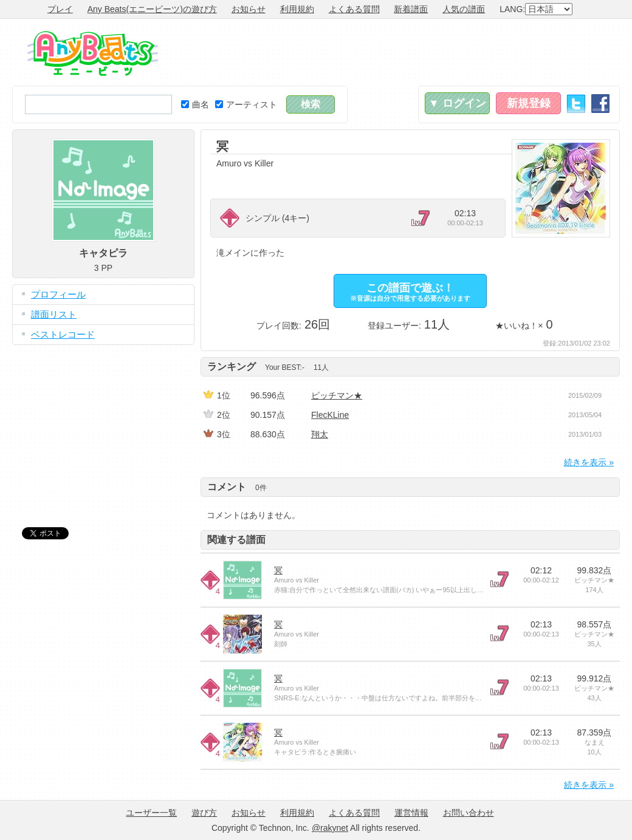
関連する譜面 (236, 540)
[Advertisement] (399, 52)
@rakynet (330, 828)
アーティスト (246, 104)
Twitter (576, 104)
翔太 (320, 434)
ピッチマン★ (337, 395)
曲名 (195, 104)
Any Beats (93, 53)
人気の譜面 (464, 9)
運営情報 (411, 813)
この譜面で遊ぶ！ (410, 292)
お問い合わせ (469, 813)
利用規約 (297, 9)
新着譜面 (411, 9)
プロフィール (58, 294)
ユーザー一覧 (151, 813)
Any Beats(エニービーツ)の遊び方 (152, 9)
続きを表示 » (589, 462)
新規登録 (529, 103)
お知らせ (249, 9)
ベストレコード (63, 334)
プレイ (60, 9)
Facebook (600, 104)
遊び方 (204, 813)
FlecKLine (330, 415)
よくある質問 (354, 9)
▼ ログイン (457, 103)
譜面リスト (54, 314)
